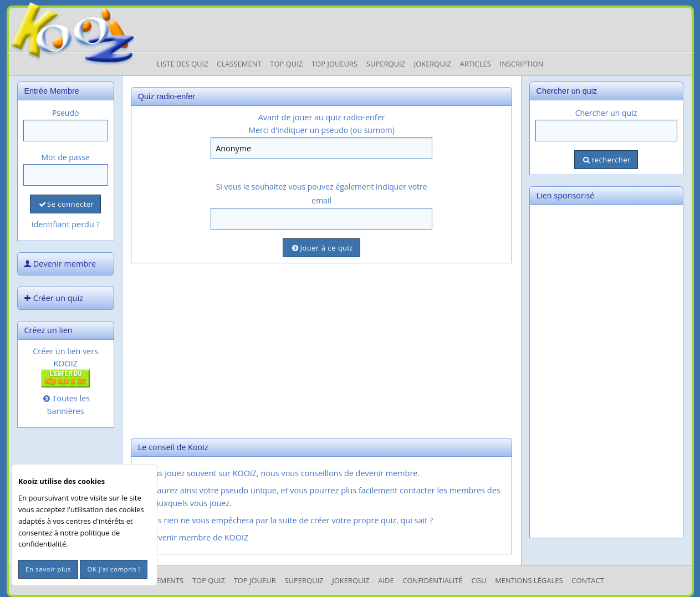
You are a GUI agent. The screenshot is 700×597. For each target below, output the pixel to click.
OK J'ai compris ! (114, 569)
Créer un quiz (53, 298)
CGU (479, 580)
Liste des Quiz (183, 64)
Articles (476, 64)
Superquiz (386, 64)
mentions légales (529, 580)
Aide (386, 580)
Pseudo (66, 113)
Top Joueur (255, 580)
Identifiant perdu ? (66, 224)
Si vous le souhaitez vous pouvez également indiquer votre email (322, 193)
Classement (239, 64)
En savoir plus (48, 569)
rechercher (606, 160)
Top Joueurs (334, 64)
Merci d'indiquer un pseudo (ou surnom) (322, 130)
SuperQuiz (304, 580)
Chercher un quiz (606, 113)
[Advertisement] (322, 349)
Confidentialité (432, 580)
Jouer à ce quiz (321, 248)
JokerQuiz (433, 64)
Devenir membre (59, 264)
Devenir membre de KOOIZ (193, 537)
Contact (588, 580)
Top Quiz (286, 64)
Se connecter (65, 204)
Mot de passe (66, 157)
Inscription (522, 64)
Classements (159, 580)
